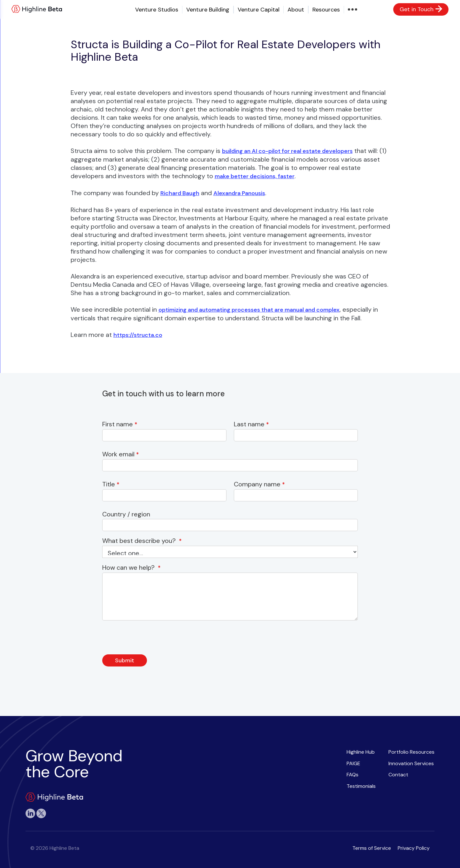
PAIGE (353, 763)
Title (111, 484)
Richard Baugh (180, 193)
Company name (259, 484)
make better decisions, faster (255, 176)
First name (120, 424)
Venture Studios (157, 10)
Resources (326, 10)
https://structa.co (138, 335)
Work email (121, 454)
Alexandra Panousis (239, 193)
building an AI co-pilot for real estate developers (287, 151)
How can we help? (131, 568)
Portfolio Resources (411, 752)
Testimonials (361, 786)
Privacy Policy (414, 848)
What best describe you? (142, 541)
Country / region (128, 514)
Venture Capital (259, 10)
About (296, 10)
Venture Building (208, 10)
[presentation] (151, 639)
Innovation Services (411, 763)
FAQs (353, 775)
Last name (251, 424)
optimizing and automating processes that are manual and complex (249, 310)
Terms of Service (372, 848)
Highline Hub (361, 752)
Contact (398, 775)
